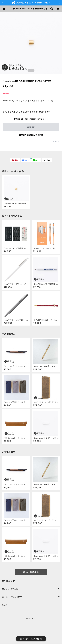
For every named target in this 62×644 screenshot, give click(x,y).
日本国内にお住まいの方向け (31, 135)
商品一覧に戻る (31, 572)
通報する (56, 142)
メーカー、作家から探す (12, 597)
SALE (5, 605)
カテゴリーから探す (10, 589)
